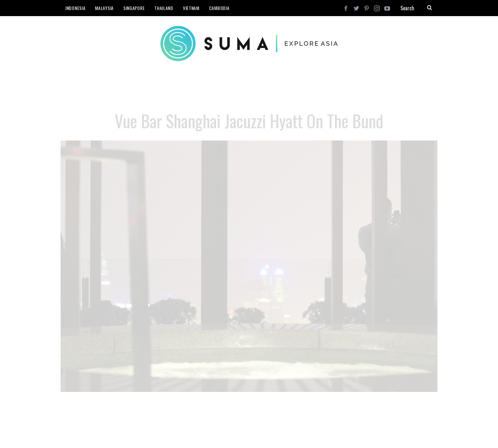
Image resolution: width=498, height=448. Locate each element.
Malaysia (104, 8)
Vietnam (191, 8)
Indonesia (75, 8)
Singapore (134, 8)
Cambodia (219, 8)
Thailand (164, 8)
